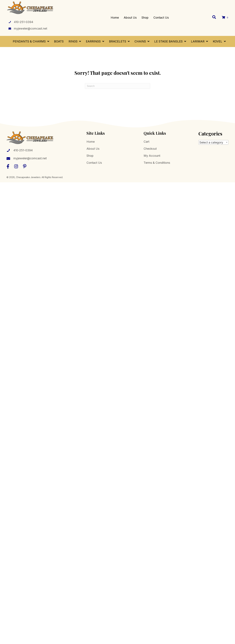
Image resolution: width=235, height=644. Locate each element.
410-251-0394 (23, 22)
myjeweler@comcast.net (31, 28)
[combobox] (213, 142)
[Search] (117, 86)
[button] (8, 166)
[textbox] (213, 143)
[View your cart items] (225, 18)
